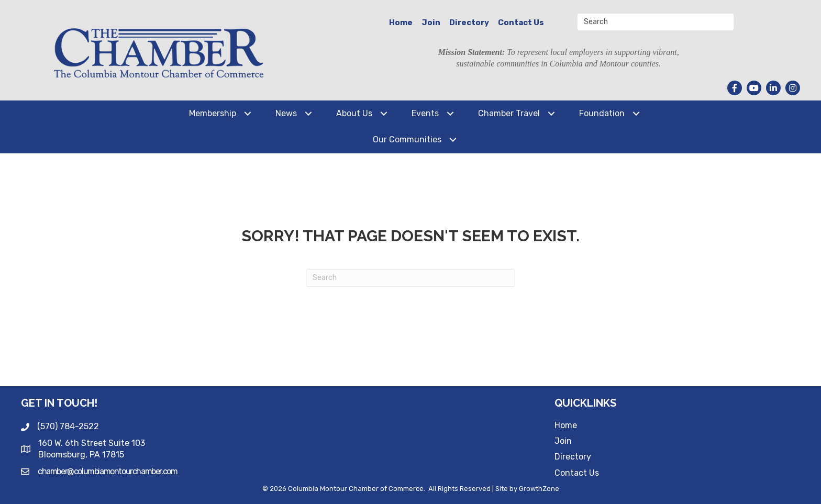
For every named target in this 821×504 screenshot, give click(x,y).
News (286, 113)
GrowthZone (539, 489)
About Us (354, 113)
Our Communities (407, 139)
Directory (469, 23)
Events (425, 113)
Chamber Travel (509, 113)
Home (401, 23)
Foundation (602, 113)
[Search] (410, 278)
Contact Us (521, 23)
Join (431, 23)
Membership (213, 113)
